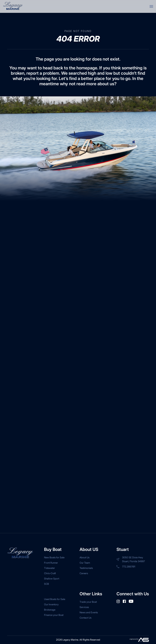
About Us (84, 557)
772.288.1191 (126, 567)
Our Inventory (51, 604)
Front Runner (51, 563)
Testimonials (86, 568)
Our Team (85, 563)
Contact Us (85, 618)
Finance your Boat (54, 615)
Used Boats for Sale (55, 599)
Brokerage (50, 610)
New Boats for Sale (54, 557)
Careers (84, 573)
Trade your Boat (88, 602)
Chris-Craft (50, 573)
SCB (46, 584)
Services (84, 607)
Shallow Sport (52, 579)
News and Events (89, 612)
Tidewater (49, 568)
